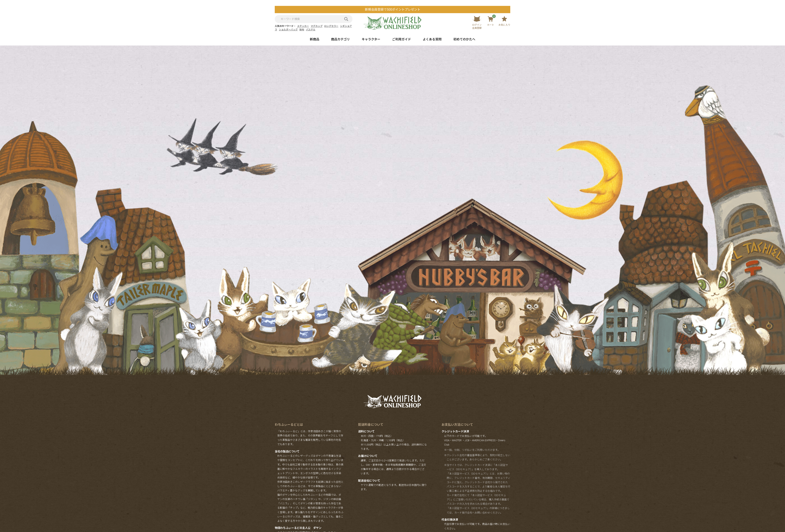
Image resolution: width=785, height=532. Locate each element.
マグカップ (317, 26)
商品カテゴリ (340, 39)
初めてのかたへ (464, 39)
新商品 (315, 39)
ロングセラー (331, 26)
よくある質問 (432, 39)
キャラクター (371, 39)
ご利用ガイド (402, 39)
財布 (302, 30)
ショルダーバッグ (288, 30)
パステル (311, 30)
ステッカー (303, 26)
